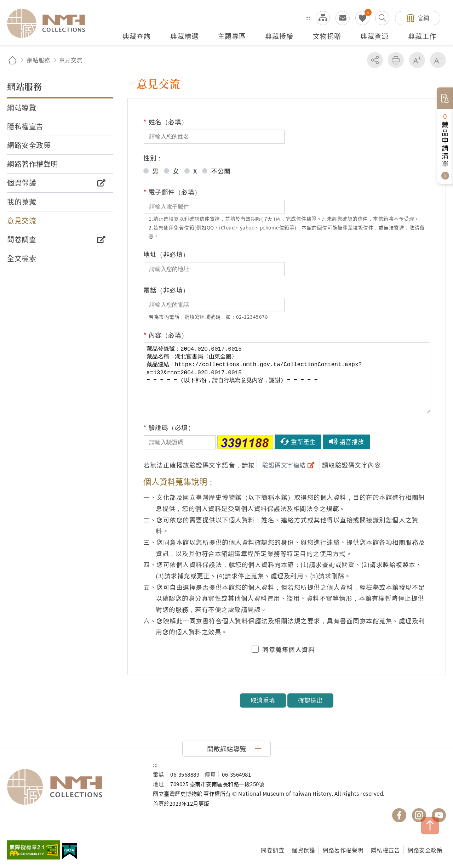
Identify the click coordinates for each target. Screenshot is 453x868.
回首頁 (12, 60)
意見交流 (343, 18)
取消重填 (263, 700)
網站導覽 (323, 18)
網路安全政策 (425, 850)
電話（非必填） (166, 290)
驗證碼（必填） (169, 427)
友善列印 (396, 60)
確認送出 (310, 700)
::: (308, 18)
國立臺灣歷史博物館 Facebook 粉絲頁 (399, 815)
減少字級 (438, 60)
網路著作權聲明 (343, 850)
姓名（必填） (166, 122)
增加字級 (417, 60)
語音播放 (352, 442)
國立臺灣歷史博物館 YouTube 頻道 (439, 815)
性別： (153, 158)
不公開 (221, 171)
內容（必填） (166, 335)
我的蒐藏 (362, 18)
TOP (430, 826)
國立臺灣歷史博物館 (73, 787)
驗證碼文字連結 (284, 465)
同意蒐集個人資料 (288, 649)
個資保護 (303, 850)
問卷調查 (273, 850)
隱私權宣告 (386, 850)
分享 (375, 60)
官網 (423, 18)
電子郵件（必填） (172, 192)
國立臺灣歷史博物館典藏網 (50, 23)
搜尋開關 (382, 18)
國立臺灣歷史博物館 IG (419, 815)
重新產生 (303, 442)
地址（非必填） (166, 254)
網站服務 (39, 60)
